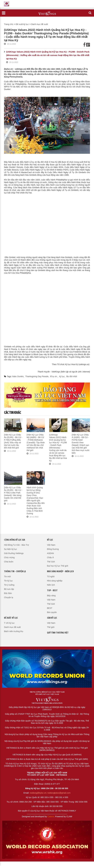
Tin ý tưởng (9, 585)
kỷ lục (62, 376)
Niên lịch (51, 585)
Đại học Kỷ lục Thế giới (58, 566)
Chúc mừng (9, 557)
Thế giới (51, 627)
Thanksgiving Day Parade (37, 376)
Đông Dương (53, 549)
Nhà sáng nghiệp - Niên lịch (60, 572)
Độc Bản (8, 593)
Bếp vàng (51, 596)
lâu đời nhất (72, 376)
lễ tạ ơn (54, 376)
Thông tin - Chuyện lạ (15, 572)
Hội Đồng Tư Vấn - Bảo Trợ (16, 545)
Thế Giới (51, 562)
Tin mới (7, 577)
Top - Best (52, 591)
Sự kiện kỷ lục (10, 549)
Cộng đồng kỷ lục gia (15, 540)
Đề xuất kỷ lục (22, 24)
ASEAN (50, 553)
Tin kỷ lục (8, 581)
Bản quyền (52, 612)
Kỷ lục (50, 540)
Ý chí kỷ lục (9, 623)
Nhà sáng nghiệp (55, 581)
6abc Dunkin (18, 376)
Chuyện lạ (9, 597)
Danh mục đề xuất (39, 24)
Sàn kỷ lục (52, 618)
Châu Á (50, 557)
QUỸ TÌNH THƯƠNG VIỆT (58, 633)
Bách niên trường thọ (14, 631)
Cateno (51, 817)
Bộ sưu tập (9, 589)
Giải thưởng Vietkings (14, 553)
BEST (50, 608)
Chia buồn (9, 562)
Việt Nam (51, 545)
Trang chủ (9, 24)
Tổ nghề (51, 577)
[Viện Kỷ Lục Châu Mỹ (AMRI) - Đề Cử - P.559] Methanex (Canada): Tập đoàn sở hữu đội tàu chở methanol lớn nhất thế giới (36, 443)
